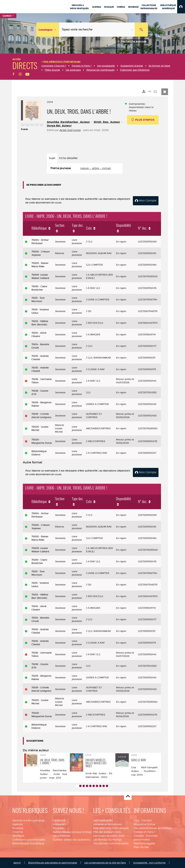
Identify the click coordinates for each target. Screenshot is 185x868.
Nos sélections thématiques (111, 828)
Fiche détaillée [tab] (68, 158)
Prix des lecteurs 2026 (107, 832)
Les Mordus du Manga (107, 840)
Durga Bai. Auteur (59, 126)
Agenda (17, 824)
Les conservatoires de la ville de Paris (105, 863)
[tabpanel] (85, 168)
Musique (18, 828)
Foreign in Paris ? (144, 832)
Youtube (58, 828)
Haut (128, 796)
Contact (147, 820)
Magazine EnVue (144, 824)
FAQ (136, 820)
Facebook (59, 820)
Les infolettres (62, 836)
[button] (181, 7)
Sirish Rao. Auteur (107, 122)
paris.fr (17, 863)
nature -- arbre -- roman (96, 168)
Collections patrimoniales (29, 840)
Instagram (59, 824)
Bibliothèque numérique (28, 843)
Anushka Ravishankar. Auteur (68, 122)
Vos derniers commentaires (111, 843)
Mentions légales (144, 843)
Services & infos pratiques (28, 820)
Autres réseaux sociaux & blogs (72, 832)
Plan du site (141, 847)
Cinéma (17, 832)
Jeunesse (18, 836)
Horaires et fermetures (107, 824)
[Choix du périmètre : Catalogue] (48, 30)
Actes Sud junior (70, 130)
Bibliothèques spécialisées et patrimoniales (53, 863)
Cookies (139, 836)
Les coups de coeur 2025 (109, 836)
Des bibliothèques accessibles (153, 828)
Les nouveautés (103, 820)
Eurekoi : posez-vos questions (71, 840)
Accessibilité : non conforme (149, 863)
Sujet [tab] (52, 158)
